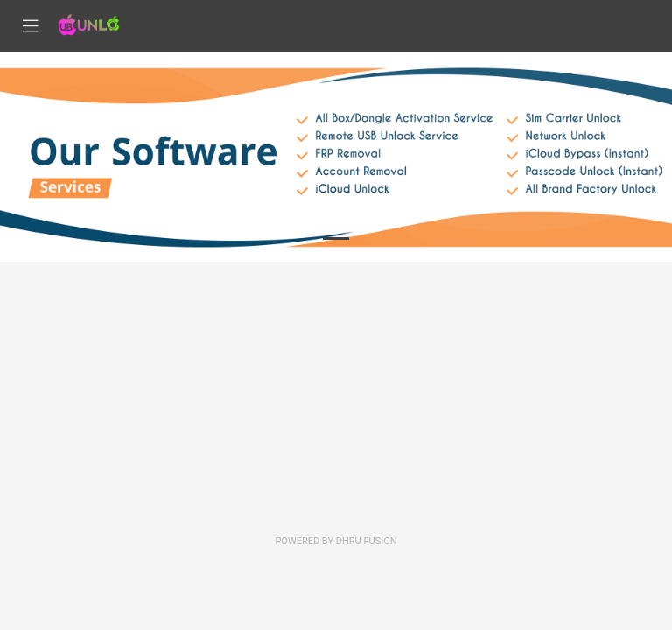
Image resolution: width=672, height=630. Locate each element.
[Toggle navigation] (31, 26)
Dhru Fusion (367, 541)
